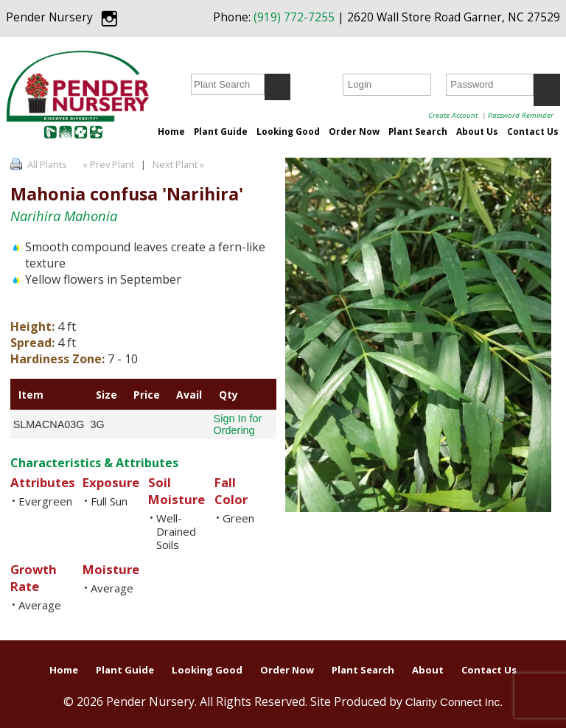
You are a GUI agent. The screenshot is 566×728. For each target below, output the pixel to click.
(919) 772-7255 (294, 17)
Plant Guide (221, 131)
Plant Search (418, 131)
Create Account (453, 115)
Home (171, 131)
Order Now (354, 131)
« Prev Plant (107, 164)
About (428, 670)
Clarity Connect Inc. (454, 702)
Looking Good (288, 131)
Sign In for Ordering (238, 424)
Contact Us (533, 131)
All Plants (47, 164)
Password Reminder (521, 115)
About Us (477, 131)
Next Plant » (179, 164)
